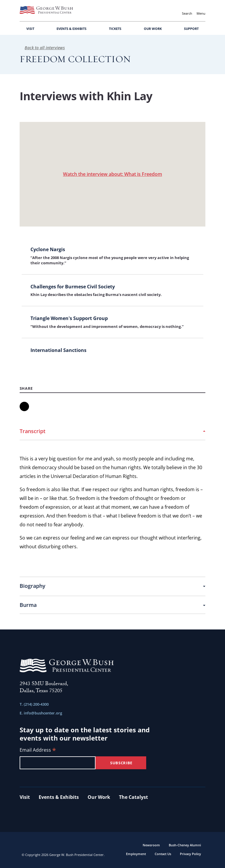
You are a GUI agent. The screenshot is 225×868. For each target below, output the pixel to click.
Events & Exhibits (59, 797)
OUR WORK (153, 29)
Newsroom (151, 845)
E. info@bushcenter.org (41, 713)
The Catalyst (133, 797)
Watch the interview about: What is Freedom (112, 174)
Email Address (38, 750)
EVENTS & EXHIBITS (71, 29)
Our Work (99, 797)
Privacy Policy (190, 854)
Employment (136, 854)
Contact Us (163, 854)
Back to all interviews (42, 48)
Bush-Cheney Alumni (185, 845)
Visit (25, 797)
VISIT (30, 29)
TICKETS (115, 29)
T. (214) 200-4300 (34, 704)
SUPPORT (191, 29)
